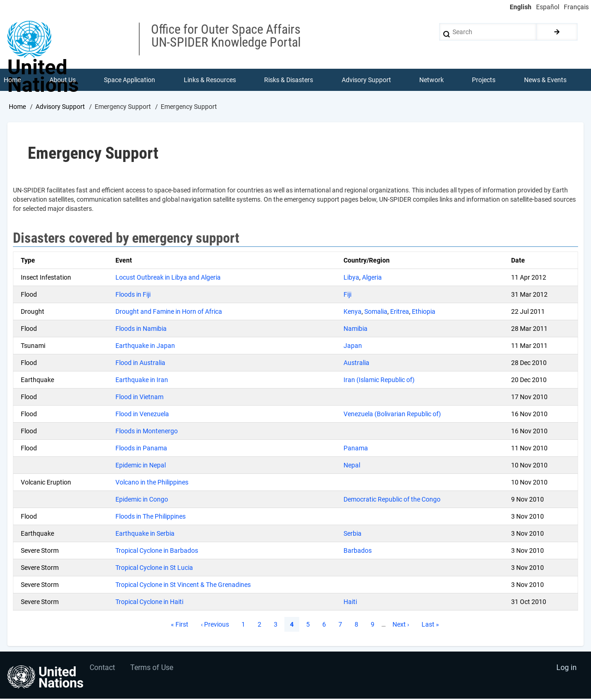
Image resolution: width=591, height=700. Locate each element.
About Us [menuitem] (63, 80)
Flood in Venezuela (142, 415)
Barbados (358, 551)
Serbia (353, 534)
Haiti (350, 603)
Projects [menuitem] (484, 80)
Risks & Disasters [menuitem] (289, 80)
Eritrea (400, 312)
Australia (356, 364)
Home (17, 108)
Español (548, 7)
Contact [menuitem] (103, 670)
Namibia (356, 329)
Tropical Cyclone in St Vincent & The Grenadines (183, 586)
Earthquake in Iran (142, 381)
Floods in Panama (141, 449)
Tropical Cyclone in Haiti (149, 603)
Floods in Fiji (133, 295)
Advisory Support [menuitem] (366, 80)
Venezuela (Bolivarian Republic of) (392, 415)
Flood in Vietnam (139, 398)
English (521, 7)
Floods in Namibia (141, 329)
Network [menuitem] (432, 80)
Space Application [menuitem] (130, 80)
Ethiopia (424, 312)
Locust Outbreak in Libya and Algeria (168, 278)
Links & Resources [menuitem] (210, 80)
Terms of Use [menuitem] (154, 670)
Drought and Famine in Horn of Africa (169, 312)
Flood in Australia (140, 364)
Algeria (372, 278)
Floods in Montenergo (147, 432)
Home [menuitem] (13, 80)
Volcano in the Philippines (152, 483)
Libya (351, 278)
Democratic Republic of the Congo (392, 500)
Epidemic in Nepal (141, 466)
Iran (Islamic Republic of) (379, 381)
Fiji (347, 295)
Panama (356, 449)
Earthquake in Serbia (145, 534)
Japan (353, 347)
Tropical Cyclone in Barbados (157, 551)
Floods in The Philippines (151, 517)
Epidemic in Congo (142, 500)
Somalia (376, 312)
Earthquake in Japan (145, 347)
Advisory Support (60, 108)
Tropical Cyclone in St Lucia (154, 568)
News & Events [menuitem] (546, 80)
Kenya (353, 312)
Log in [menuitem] (566, 670)
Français (576, 7)
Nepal (352, 466)
